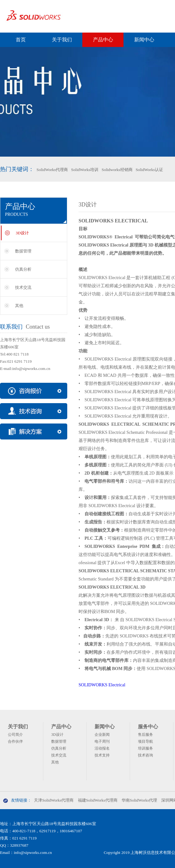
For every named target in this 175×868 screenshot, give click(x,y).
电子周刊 (102, 741)
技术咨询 (145, 755)
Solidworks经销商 (117, 170)
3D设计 (22, 233)
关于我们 (62, 40)
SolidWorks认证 (149, 170)
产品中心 (103, 40)
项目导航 (145, 741)
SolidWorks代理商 (52, 170)
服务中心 (148, 727)
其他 (19, 306)
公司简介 (15, 735)
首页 (21, 40)
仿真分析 (23, 269)
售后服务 (145, 735)
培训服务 (145, 748)
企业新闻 (102, 735)
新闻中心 (144, 40)
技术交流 (23, 287)
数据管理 (23, 251)
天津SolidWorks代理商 (54, 800)
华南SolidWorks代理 (139, 800)
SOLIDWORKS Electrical (102, 685)
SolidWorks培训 (85, 170)
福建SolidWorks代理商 (98, 800)
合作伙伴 (15, 741)
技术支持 (102, 755)
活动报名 (102, 748)
